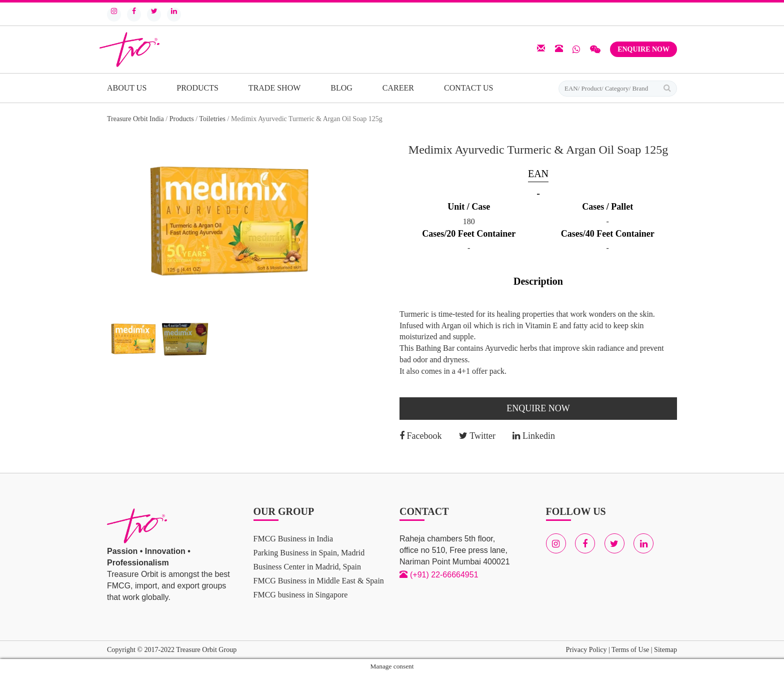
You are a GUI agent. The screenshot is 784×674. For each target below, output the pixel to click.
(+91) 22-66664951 (444, 575)
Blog (341, 88)
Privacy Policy (586, 650)
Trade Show (274, 88)
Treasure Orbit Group (206, 650)
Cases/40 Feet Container (608, 234)
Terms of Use (630, 650)
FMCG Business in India (293, 539)
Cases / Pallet (607, 207)
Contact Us (468, 88)
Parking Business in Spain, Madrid (309, 553)
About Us (127, 88)
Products (197, 88)
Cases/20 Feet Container (469, 234)
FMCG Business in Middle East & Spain (319, 581)
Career (398, 88)
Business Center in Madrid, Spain (307, 567)
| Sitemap (663, 650)
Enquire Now (643, 49)
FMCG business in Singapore (301, 595)
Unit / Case (469, 207)
